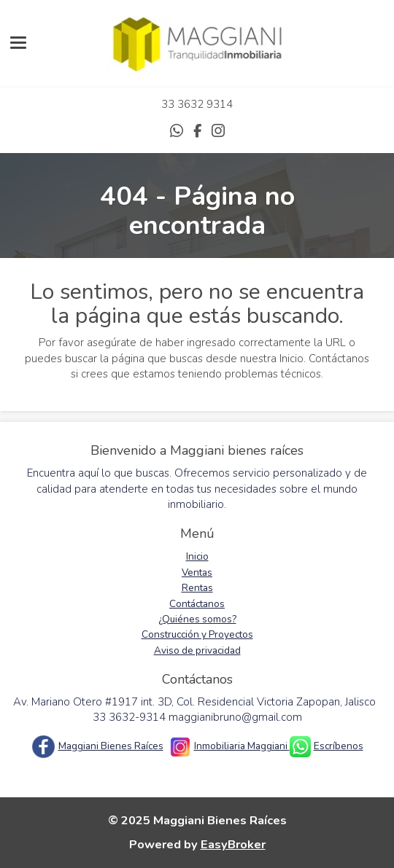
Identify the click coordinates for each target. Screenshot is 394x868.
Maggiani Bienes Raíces (111, 746)
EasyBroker (233, 844)
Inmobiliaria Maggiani (242, 746)
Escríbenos (339, 746)
